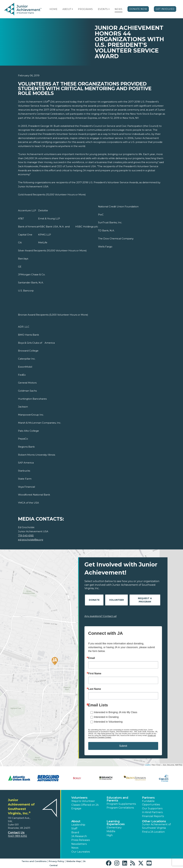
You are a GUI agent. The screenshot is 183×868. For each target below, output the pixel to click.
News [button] (75, 848)
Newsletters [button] (79, 844)
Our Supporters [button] (152, 808)
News (119, 9)
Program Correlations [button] (120, 808)
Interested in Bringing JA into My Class (116, 712)
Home (53, 9)
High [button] (110, 835)
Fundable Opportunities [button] (151, 803)
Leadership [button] (78, 825)
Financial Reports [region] (153, 816)
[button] (72, 9)
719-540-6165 (26, 535)
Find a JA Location (153, 832)
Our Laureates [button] (81, 852)
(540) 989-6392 (17, 836)
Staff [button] (74, 828)
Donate (94, 600)
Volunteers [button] (79, 798)
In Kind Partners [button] (152, 812)
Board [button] (75, 832)
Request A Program (145, 600)
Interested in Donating (106, 717)
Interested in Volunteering (108, 722)
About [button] (76, 821)
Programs (85, 9)
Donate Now (138, 9)
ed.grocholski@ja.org (31, 540)
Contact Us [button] (16, 833)
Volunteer (116, 600)
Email (92, 658)
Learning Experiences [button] (116, 823)
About (67, 9)
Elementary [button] (114, 828)
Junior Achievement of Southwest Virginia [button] (156, 826)
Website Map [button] (74, 861)
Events (103, 9)
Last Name (95, 689)
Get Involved (165, 9)
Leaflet (147, 765)
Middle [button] (111, 831)
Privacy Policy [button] (56, 861)
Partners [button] (148, 798)
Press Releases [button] (81, 840)
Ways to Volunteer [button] (83, 801)
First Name (95, 674)
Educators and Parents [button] (117, 799)
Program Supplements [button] (121, 804)
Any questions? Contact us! (101, 616)
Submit (123, 746)
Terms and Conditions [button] (34, 861)
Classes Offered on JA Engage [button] (85, 807)
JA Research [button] (79, 836)
